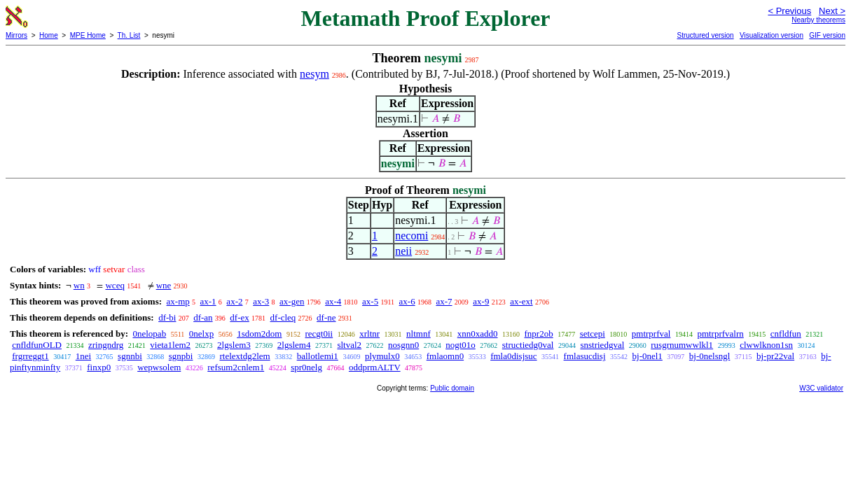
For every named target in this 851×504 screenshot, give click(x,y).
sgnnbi (130, 356)
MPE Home (88, 35)
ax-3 (261, 301)
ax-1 (208, 301)
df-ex (239, 317)
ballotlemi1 (318, 356)
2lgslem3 (234, 345)
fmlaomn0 (445, 356)
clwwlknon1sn (766, 345)
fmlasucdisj (585, 356)
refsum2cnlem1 (236, 367)
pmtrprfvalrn (720, 334)
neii (403, 251)
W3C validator (821, 388)
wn (79, 285)
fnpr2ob (539, 334)
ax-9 (481, 301)
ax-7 (444, 301)
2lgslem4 (294, 345)
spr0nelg (306, 367)
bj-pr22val (775, 356)
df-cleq (283, 317)
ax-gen (292, 301)
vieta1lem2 (170, 345)
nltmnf (418, 334)
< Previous (789, 11)
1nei (83, 356)
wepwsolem (159, 367)
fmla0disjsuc (513, 356)
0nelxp (201, 334)
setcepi (593, 334)
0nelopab (149, 334)
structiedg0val (528, 345)
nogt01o (461, 345)
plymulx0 (382, 356)
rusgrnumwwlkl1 (682, 345)
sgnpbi (181, 356)
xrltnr (369, 334)
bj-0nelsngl (710, 356)
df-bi (167, 317)
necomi (411, 236)
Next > (832, 11)
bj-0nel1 (648, 356)
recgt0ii (319, 334)
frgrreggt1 (30, 356)
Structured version (705, 35)
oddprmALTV (375, 367)
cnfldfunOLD (37, 345)
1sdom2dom (259, 334)
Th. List (129, 35)
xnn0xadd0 (478, 334)
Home (49, 35)
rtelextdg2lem (244, 356)
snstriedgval (602, 345)
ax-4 (333, 301)
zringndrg (106, 345)
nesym (314, 74)
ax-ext (521, 301)
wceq (115, 285)
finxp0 (99, 367)
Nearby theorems (818, 20)
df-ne (326, 317)
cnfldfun (786, 334)
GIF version (827, 35)
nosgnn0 (403, 345)
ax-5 (370, 301)
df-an (203, 317)
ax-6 (407, 301)
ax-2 (234, 301)
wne (164, 285)
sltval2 (349, 345)
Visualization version (772, 35)
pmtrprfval (651, 334)
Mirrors (16, 35)
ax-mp (178, 301)
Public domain (452, 388)
